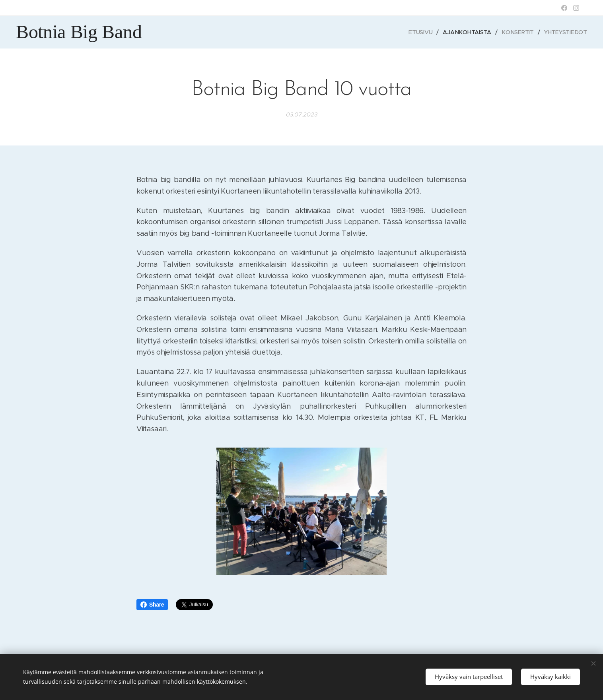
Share (152, 605)
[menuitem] (423, 32)
